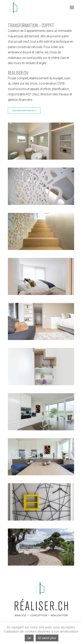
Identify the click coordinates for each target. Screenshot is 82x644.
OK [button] (29, 638)
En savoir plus (47, 638)
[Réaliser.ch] (13, 7)
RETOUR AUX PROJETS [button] (24, 111)
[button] (72, 7)
